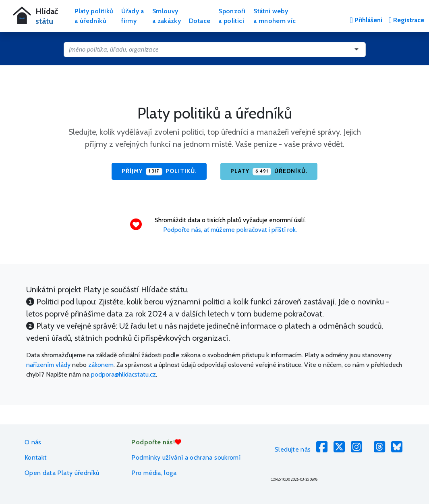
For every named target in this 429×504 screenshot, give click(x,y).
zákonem (101, 365)
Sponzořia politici (232, 16)
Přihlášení (366, 20)
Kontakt (36, 457)
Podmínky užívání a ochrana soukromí (186, 457)
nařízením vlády (48, 365)
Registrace (406, 20)
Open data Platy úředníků (62, 473)
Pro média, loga (154, 473)
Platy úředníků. (269, 171)
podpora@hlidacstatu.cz (123, 374)
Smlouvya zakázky (167, 16)
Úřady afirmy (133, 16)
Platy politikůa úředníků (94, 16)
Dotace (200, 21)
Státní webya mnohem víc (275, 16)
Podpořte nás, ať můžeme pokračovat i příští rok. (230, 230)
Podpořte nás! (156, 442)
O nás (33, 442)
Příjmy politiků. (159, 171)
